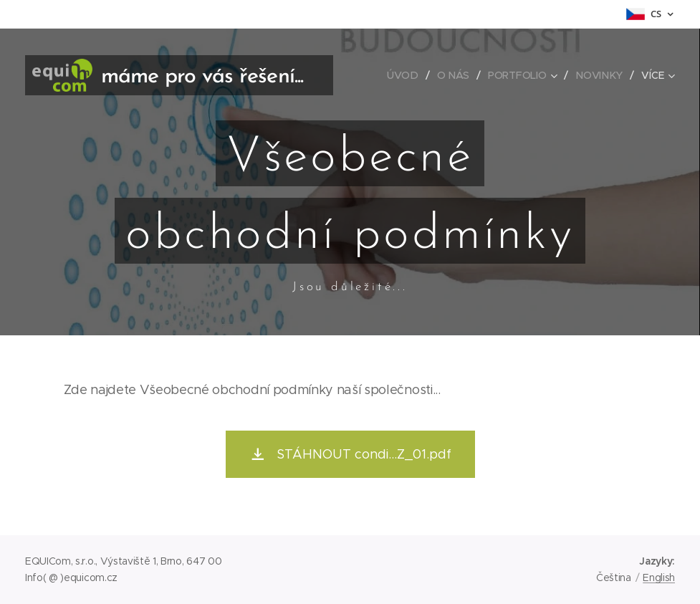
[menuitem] (406, 75)
